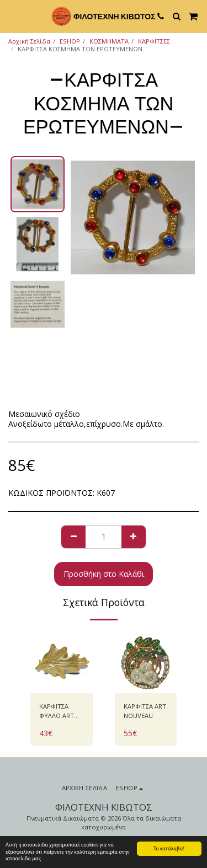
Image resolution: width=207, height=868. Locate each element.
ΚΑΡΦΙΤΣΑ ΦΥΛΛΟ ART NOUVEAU (57, 711)
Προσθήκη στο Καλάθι (104, 574)
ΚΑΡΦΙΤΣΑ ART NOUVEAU (145, 711)
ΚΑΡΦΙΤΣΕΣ (154, 41)
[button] (12, 16)
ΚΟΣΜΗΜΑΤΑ (109, 41)
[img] (62, 663)
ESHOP (70, 41)
